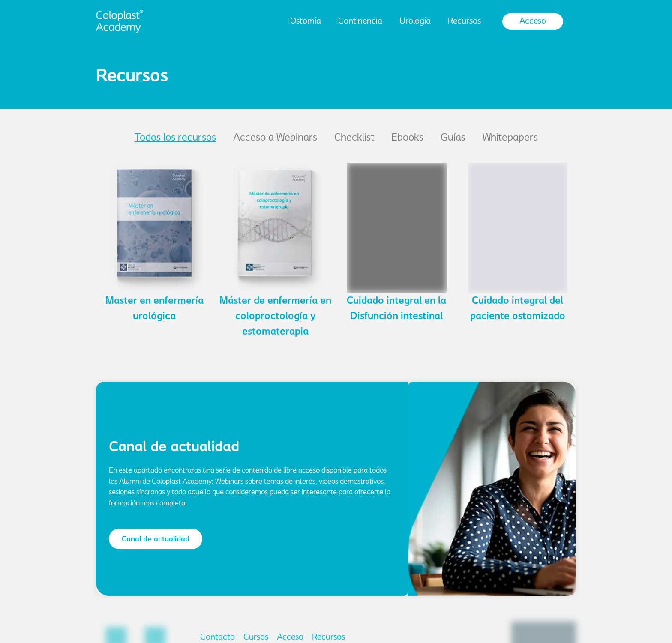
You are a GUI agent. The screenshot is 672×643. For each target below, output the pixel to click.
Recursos (464, 21)
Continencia (360, 21)
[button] (152, 539)
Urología (415, 21)
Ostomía (306, 21)
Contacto (217, 637)
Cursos (256, 637)
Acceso (533, 21)
